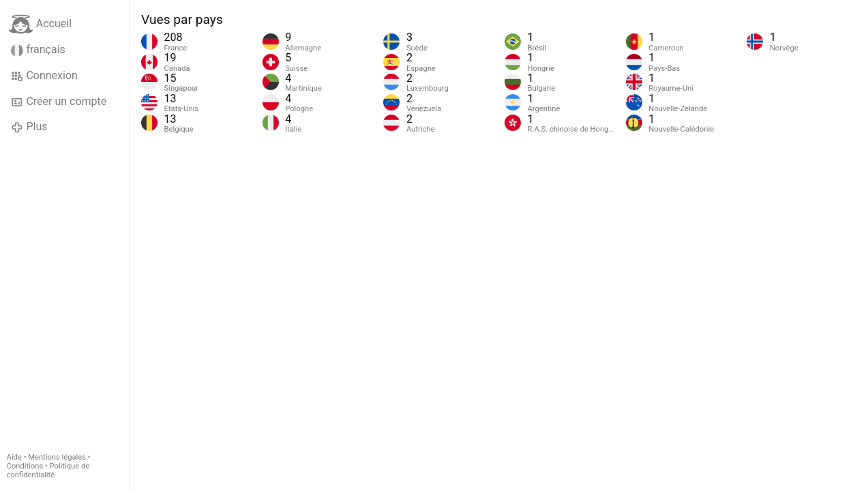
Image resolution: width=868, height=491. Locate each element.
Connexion (44, 76)
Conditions (25, 466)
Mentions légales (57, 457)
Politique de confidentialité (48, 471)
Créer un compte (59, 102)
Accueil (40, 24)
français (38, 50)
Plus (29, 127)
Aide (14, 457)
